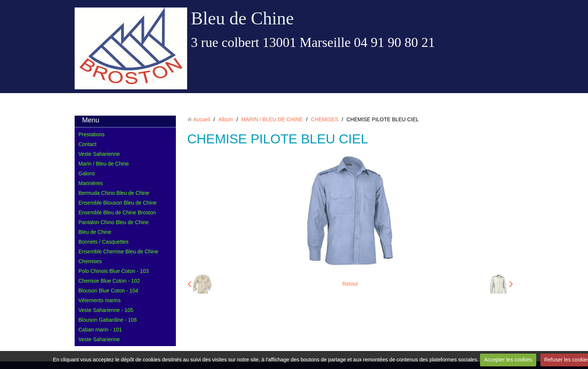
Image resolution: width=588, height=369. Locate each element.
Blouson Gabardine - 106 (108, 320)
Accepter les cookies (508, 360)
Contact (87, 144)
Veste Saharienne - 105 (106, 310)
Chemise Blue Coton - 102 (109, 281)
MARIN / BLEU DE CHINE (272, 119)
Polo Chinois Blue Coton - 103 (114, 271)
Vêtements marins (100, 300)
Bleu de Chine (242, 18)
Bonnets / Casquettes (103, 242)
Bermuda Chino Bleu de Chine (114, 193)
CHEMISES (325, 119)
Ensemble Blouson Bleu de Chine (118, 203)
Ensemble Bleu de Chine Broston (117, 212)
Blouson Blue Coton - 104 (108, 291)
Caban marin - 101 (100, 330)
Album (226, 119)
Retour (350, 284)
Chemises (90, 261)
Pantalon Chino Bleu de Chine (114, 222)
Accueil (202, 119)
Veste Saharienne (99, 154)
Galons (87, 173)
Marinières (91, 183)
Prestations (91, 134)
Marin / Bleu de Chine (104, 164)
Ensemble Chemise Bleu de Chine (118, 252)
